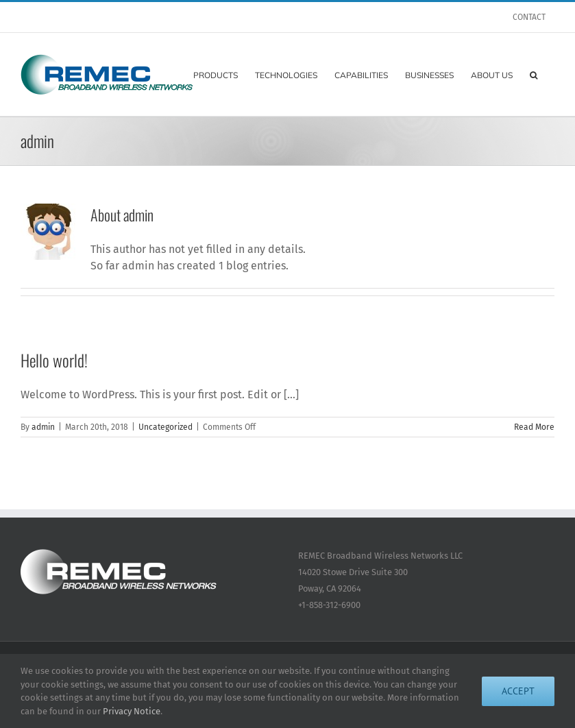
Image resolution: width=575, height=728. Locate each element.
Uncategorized (166, 427)
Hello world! (54, 360)
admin (43, 427)
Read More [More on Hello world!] (534, 427)
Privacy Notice (132, 711)
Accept (518, 691)
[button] (534, 74)
